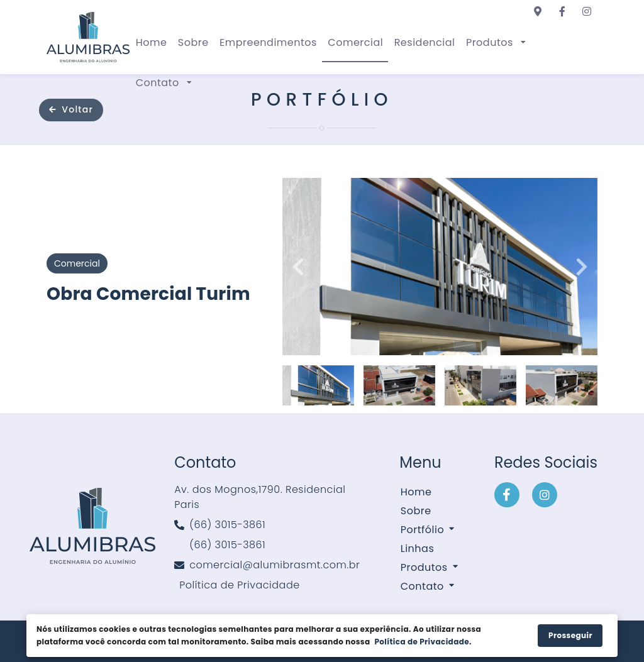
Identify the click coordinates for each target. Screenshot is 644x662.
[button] (495, 42)
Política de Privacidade (422, 642)
